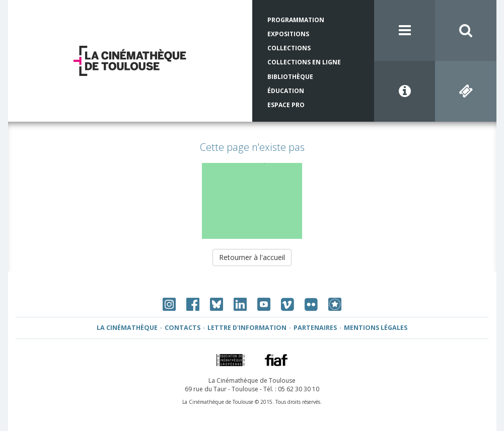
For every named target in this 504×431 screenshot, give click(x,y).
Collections (289, 48)
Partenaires (315, 328)
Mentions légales (376, 328)
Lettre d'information (247, 328)
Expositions (288, 34)
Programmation (296, 20)
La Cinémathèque (127, 328)
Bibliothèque (290, 77)
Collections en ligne (304, 62)
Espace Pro (286, 105)
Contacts (183, 328)
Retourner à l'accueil (252, 257)
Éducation (286, 91)
